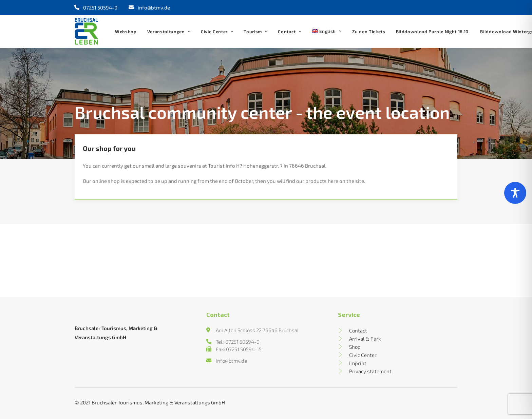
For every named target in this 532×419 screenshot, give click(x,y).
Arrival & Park (365, 339)
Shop (355, 347)
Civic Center (217, 32)
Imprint (358, 363)
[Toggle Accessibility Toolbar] (515, 193)
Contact (290, 32)
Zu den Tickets (369, 32)
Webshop (126, 32)
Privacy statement (370, 371)
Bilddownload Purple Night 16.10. (433, 32)
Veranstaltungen (169, 32)
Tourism (255, 32)
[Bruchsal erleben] (86, 31)
